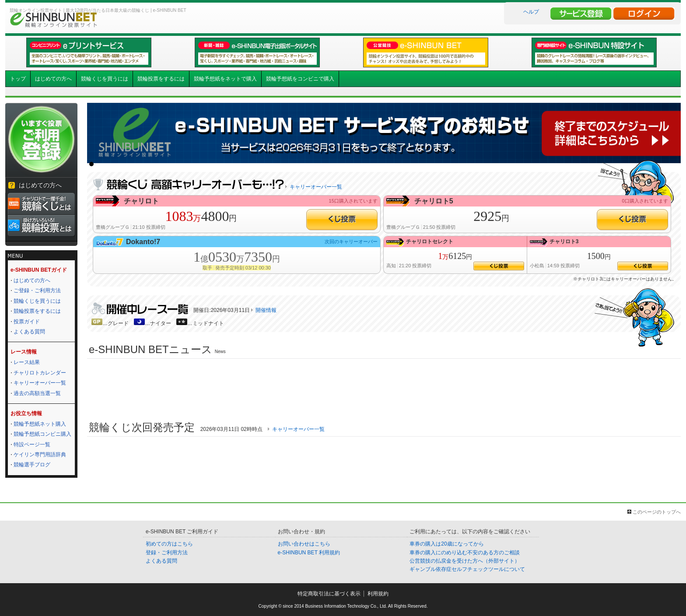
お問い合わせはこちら (304, 544)
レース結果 (27, 362)
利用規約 (378, 594)
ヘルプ (531, 12)
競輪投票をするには (161, 79)
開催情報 (266, 310)
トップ (18, 79)
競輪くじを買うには (105, 79)
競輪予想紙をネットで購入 (225, 79)
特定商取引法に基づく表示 (329, 594)
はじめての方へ (53, 79)
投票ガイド (27, 322)
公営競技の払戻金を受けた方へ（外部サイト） (465, 561)
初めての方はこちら (169, 544)
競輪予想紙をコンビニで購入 (300, 79)
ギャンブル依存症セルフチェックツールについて (467, 569)
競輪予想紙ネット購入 (40, 424)
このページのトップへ (657, 512)
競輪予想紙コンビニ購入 (42, 434)
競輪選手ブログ (32, 465)
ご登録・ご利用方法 (37, 290)
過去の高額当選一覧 (37, 393)
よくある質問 (29, 332)
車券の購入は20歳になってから (446, 544)
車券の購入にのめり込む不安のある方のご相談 (465, 553)
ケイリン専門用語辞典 (40, 455)
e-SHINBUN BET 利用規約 (309, 553)
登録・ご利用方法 (167, 553)
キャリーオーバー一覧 (40, 383)
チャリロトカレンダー (40, 373)
